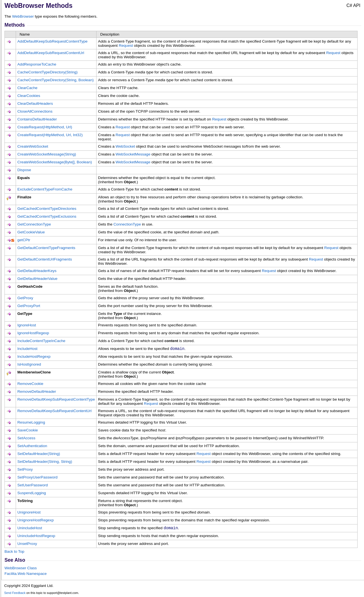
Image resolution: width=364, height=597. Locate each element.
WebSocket (125, 146)
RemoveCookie (30, 384)
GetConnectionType (34, 224)
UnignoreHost (29, 513)
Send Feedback (15, 594)
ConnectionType (127, 224)
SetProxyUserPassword (37, 478)
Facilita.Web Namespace (26, 575)
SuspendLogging (32, 493)
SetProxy (25, 470)
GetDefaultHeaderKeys (37, 271)
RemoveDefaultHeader (37, 392)
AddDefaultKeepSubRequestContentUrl (51, 53)
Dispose (24, 170)
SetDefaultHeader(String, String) (45, 462)
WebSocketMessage (133, 154)
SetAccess (26, 439)
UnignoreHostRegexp (36, 521)
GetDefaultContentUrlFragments (45, 259)
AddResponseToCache (37, 64)
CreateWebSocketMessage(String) (47, 154)
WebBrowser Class (21, 569)
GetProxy (25, 298)
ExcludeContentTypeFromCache (45, 189)
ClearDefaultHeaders (35, 104)
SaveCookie (28, 431)
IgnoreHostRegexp (33, 333)
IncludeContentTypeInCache (41, 341)
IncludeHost (27, 349)
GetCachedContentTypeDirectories (47, 209)
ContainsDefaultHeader (37, 119)
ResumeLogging (31, 423)
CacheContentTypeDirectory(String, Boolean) (56, 80)
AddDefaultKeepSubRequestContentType (52, 41)
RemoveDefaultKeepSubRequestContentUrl (54, 411)
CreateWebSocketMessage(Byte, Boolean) (55, 162)
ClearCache (27, 88)
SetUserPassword (33, 486)
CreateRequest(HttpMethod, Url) (45, 127)
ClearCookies (29, 96)
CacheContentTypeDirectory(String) (47, 72)
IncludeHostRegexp (34, 357)
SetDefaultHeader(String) (39, 454)
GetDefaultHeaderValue (37, 279)
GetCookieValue (31, 232)
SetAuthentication (32, 446)
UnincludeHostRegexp (36, 537)
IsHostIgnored (29, 365)
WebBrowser (23, 16)
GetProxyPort (29, 306)
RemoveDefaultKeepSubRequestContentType (56, 400)
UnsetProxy (27, 545)
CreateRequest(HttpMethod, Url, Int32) (50, 135)
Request (126, 46)
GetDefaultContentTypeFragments (46, 248)
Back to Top (14, 553)
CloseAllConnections (35, 111)
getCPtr (24, 240)
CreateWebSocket (33, 146)
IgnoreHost (27, 325)
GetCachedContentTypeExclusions (47, 216)
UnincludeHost (30, 529)
